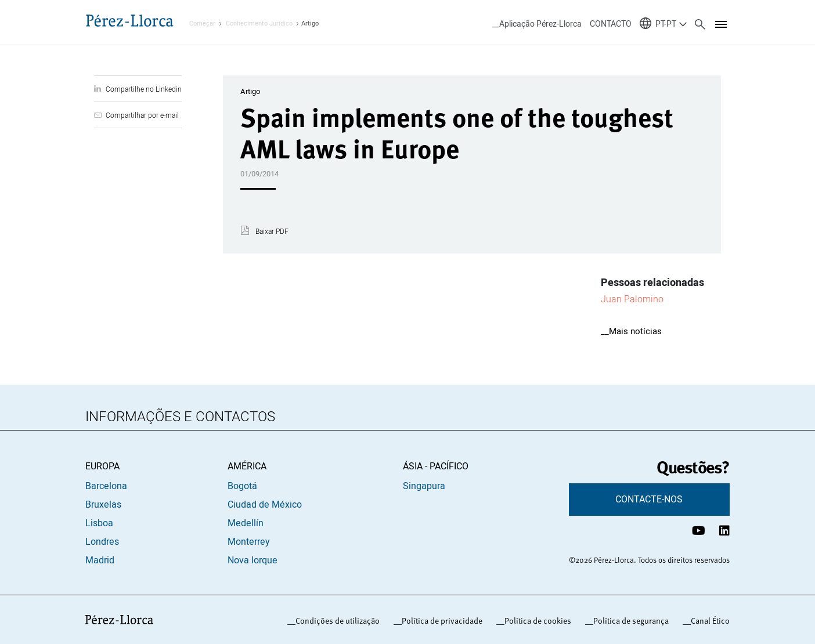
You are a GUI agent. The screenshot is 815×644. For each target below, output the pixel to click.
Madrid (100, 560)
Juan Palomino (632, 299)
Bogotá (242, 486)
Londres (102, 542)
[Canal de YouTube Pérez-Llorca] (699, 531)
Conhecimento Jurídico (259, 23)
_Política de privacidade (440, 621)
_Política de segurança (629, 621)
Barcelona (106, 486)
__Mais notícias (631, 331)
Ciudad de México (265, 505)
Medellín (246, 523)
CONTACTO (611, 24)
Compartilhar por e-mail (142, 115)
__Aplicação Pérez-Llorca (537, 24)
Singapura (424, 486)
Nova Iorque (253, 560)
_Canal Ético (708, 621)
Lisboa (99, 523)
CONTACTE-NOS (649, 500)
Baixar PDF (272, 231)
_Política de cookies (536, 621)
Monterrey (249, 542)
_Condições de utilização (336, 621)
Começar (202, 23)
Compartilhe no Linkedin (144, 89)
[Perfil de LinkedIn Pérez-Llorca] (724, 531)
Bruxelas (103, 505)
